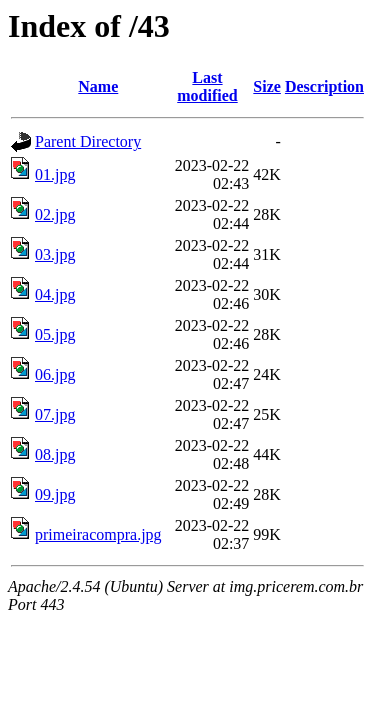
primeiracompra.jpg (98, 534)
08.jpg (55, 454)
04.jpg (55, 294)
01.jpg (55, 174)
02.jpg (55, 214)
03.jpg (55, 254)
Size (267, 86)
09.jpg (55, 494)
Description (324, 86)
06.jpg (55, 374)
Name (98, 86)
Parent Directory (88, 141)
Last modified (207, 86)
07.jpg (55, 414)
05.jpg (55, 334)
